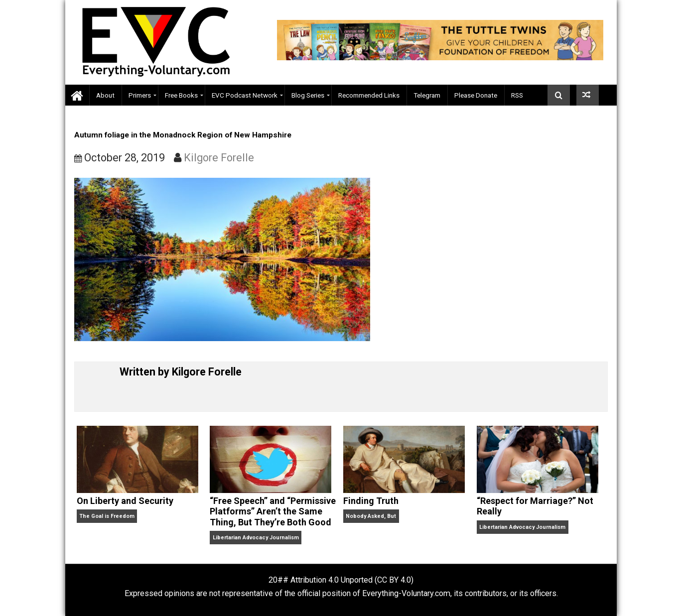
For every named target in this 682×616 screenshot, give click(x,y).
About (105, 95)
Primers (140, 95)
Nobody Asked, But (371, 516)
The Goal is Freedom (107, 516)
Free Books (181, 95)
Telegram (427, 95)
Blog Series (308, 95)
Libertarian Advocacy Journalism (256, 538)
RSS (517, 95)
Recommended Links (369, 95)
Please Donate (476, 95)
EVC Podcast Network (245, 95)
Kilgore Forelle (219, 158)
